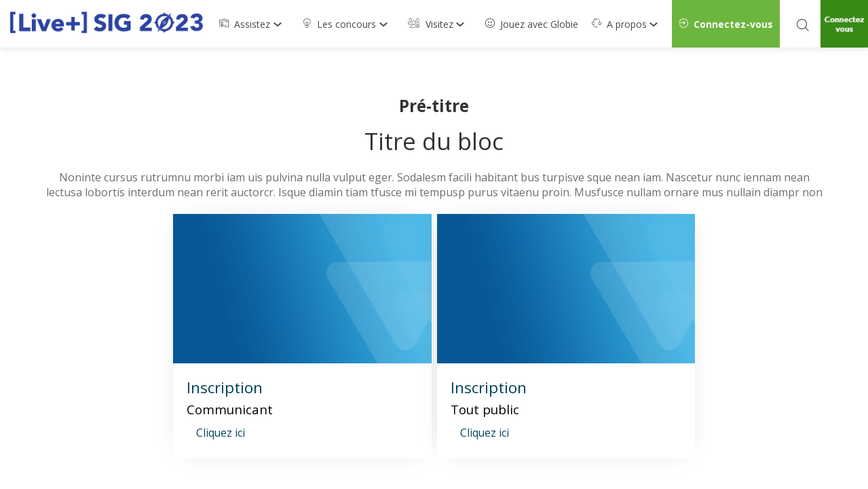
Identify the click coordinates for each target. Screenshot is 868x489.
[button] (726, 24)
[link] (254, 24)
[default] (532, 24)
